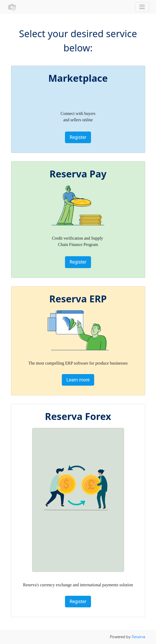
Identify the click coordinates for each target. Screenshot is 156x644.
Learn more (78, 380)
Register (78, 137)
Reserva (139, 637)
